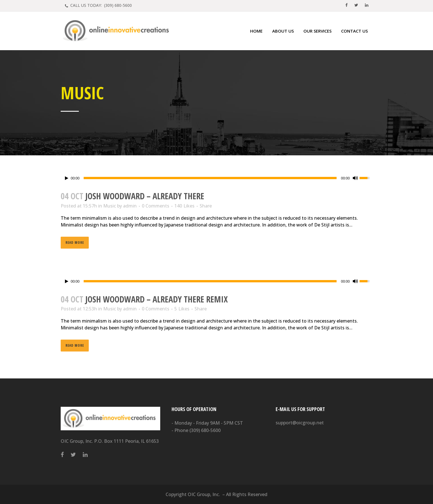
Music (110, 206)
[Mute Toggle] (355, 178)
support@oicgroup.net (300, 423)
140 (184, 206)
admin (130, 206)
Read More (75, 243)
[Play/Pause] (67, 178)
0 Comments (156, 206)
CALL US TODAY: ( (101, 5)
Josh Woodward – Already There (145, 196)
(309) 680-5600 (205, 430)
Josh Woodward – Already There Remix (157, 299)
